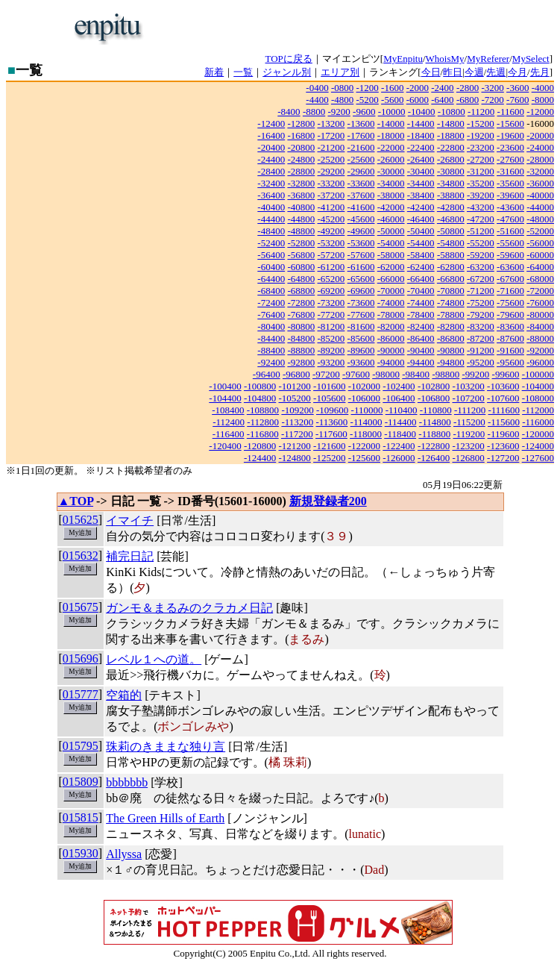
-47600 (510, 219)
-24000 (540, 147)
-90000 (391, 350)
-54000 (391, 243)
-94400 (421, 362)
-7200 (492, 100)
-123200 (468, 446)
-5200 (368, 100)
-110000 (367, 410)
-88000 (540, 338)
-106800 (434, 398)
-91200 (481, 350)
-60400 (271, 267)
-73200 (331, 303)
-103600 (503, 386)
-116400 (229, 434)
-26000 (391, 159)
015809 (81, 782)
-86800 (451, 338)
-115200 (469, 422)
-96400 (267, 374)
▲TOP (76, 501)
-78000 (391, 315)
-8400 (289, 112)
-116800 (263, 434)
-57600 (361, 255)
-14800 (451, 123)
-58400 (421, 255)
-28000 (540, 159)
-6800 (468, 100)
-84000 (540, 326)
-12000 (540, 112)
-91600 (510, 350)
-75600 (510, 303)
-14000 (391, 123)
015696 (81, 659)
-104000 (538, 386)
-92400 (271, 362)
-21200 (331, 147)
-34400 (421, 183)
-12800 (301, 123)
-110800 (436, 410)
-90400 (421, 350)
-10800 (452, 112)
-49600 (361, 231)
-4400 (317, 100)
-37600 (361, 195)
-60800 (301, 267)
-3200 (492, 88)
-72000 (540, 291)
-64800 (301, 279)
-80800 (301, 326)
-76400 (271, 315)
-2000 (418, 88)
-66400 (421, 279)
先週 (496, 72)
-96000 (540, 362)
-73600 (361, 303)
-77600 (361, 315)
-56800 (301, 255)
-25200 (331, 159)
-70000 (391, 291)
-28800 (301, 171)
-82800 (451, 326)
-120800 (260, 446)
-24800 (301, 159)
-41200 (331, 207)
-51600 (510, 231)
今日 (431, 72)
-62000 (391, 267)
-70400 (421, 291)
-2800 (468, 88)
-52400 (271, 243)
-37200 (331, 195)
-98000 (386, 374)
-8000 (543, 100)
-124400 (260, 458)
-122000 (364, 446)
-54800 (451, 243)
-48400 (271, 231)
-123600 (503, 446)
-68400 (271, 291)
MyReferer (488, 59)
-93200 (331, 362)
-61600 (361, 267)
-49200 (331, 231)
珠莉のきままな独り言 (166, 747)
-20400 (271, 147)
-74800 (451, 303)
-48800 (301, 231)
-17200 (331, 135)
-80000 (540, 315)
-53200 (331, 243)
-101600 (329, 386)
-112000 (538, 410)
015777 (81, 694)
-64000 (540, 267)
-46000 (391, 219)
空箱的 (124, 695)
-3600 (517, 88)
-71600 (510, 291)
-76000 (540, 303)
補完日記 (130, 556)
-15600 (510, 123)
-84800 (301, 338)
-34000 (391, 183)
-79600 (510, 315)
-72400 (271, 303)
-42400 (421, 207)
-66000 (391, 279)
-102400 (399, 386)
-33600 (361, 183)
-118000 (366, 434)
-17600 (361, 135)
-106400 (399, 398)
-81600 (361, 326)
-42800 (451, 207)
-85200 (331, 338)
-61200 (331, 267)
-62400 (421, 267)
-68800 (301, 291)
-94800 (451, 362)
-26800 (451, 159)
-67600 (510, 279)
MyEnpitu (403, 59)
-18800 (451, 135)
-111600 (504, 410)
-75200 (481, 303)
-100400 (225, 386)
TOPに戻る (289, 59)
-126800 (468, 458)
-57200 (331, 255)
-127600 (538, 458)
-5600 (392, 100)
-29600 (361, 171)
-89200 (331, 350)
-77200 (331, 315)
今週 (474, 72)
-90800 (451, 350)
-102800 (434, 386)
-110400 (402, 410)
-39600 (510, 195)
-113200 (297, 422)
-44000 (540, 207)
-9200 (339, 112)
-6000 (418, 100)
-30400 (421, 171)
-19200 (481, 135)
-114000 (366, 422)
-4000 (543, 88)
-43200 (481, 207)
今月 (517, 72)
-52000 (540, 231)
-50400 (421, 231)
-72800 (301, 303)
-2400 (442, 88)
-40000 (540, 195)
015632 (81, 556)
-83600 (510, 326)
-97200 (326, 374)
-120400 (225, 446)
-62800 (451, 267)
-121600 (329, 446)
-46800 (451, 219)
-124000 (538, 446)
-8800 (314, 112)
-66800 (451, 279)
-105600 (329, 398)
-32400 (271, 183)
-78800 (451, 315)
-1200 (368, 88)
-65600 (361, 279)
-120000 (538, 434)
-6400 (442, 100)
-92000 (540, 350)
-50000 (391, 231)
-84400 (271, 338)
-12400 (271, 123)
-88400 (271, 350)
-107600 (503, 398)
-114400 (401, 422)
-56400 (271, 255)
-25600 (361, 159)
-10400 (422, 112)
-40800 (301, 207)
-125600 (364, 458)
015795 (81, 746)
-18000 (391, 135)
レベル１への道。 (154, 659)
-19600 (510, 135)
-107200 (468, 398)
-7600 (517, 100)
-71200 (481, 291)
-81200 (331, 326)
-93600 (361, 362)
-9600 (364, 112)
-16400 (271, 135)
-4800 (342, 100)
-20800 (301, 147)
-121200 (295, 446)
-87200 (481, 338)
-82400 (421, 326)
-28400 (271, 171)
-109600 (332, 410)
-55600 (510, 243)
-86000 (391, 338)
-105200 (295, 398)
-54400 (421, 243)
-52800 (301, 243)
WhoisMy (445, 59)
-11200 (481, 112)
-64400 (271, 279)
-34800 (451, 183)
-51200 (481, 231)
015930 (81, 853)
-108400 (228, 410)
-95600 (510, 362)
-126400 (434, 458)
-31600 (510, 171)
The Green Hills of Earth (165, 818)
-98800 (446, 374)
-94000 (391, 362)
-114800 (435, 422)
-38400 (421, 195)
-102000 (364, 386)
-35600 (510, 183)
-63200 (481, 267)
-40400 (271, 207)
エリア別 (340, 72)
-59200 (481, 255)
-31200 (481, 171)
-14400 (421, 123)
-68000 (540, 279)
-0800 (342, 88)
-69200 (331, 291)
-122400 (399, 446)
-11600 (511, 112)
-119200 (469, 434)
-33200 (331, 183)
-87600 (510, 338)
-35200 (481, 183)
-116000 (538, 422)
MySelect (531, 59)
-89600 (361, 350)
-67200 (481, 279)
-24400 (271, 159)
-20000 (540, 135)
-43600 (510, 207)
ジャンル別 (287, 72)
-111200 (470, 410)
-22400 (421, 147)
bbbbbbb (127, 782)
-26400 (421, 159)
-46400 (421, 219)
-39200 (481, 195)
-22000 (391, 147)
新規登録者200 (328, 501)
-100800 (260, 386)
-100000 (538, 374)
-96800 (296, 374)
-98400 (416, 374)
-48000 (540, 219)
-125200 (329, 458)
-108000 (538, 398)
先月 (540, 72)
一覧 (243, 72)
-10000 (392, 112)
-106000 (364, 398)
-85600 (361, 338)
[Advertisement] (330, 28)
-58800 (451, 255)
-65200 (331, 279)
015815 (81, 817)
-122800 (434, 446)
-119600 (504, 434)
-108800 (263, 410)
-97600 (356, 374)
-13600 (361, 123)
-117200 (297, 434)
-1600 (392, 88)
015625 (81, 520)
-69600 (361, 291)
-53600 (361, 243)
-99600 (506, 374)
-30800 (451, 171)
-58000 (391, 255)
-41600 (361, 207)
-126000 (399, 458)
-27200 (481, 159)
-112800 (263, 422)
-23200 (481, 147)
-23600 (510, 147)
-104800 (260, 398)
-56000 (540, 243)
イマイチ (130, 520)
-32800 (301, 183)
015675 (81, 607)
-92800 (301, 362)
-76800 (301, 315)
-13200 (331, 123)
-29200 (331, 171)
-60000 (540, 255)
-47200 (481, 219)
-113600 (331, 422)
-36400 (271, 195)
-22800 (451, 147)
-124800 (295, 458)
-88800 (301, 350)
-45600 (361, 219)
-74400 (421, 303)
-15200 (481, 123)
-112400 (229, 422)
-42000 (391, 207)
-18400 (421, 135)
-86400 (421, 338)
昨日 (453, 72)
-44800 (301, 219)
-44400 (271, 219)
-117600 (331, 434)
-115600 (504, 422)
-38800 (451, 195)
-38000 (391, 195)
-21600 (361, 147)
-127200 (503, 458)
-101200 (295, 386)
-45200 (331, 219)
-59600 (510, 255)
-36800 (301, 195)
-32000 (540, 171)
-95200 (481, 362)
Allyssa (124, 854)
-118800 (434, 434)
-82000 (391, 326)
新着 (214, 72)
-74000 (391, 303)
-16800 (301, 135)
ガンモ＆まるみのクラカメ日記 (189, 608)
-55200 (481, 243)
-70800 (451, 291)
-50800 (451, 231)
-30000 (391, 171)
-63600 (510, 267)
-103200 (468, 386)
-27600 (510, 159)
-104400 (225, 398)
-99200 (475, 374)
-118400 (400, 434)
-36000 (540, 183)
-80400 (271, 326)
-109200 (297, 410)
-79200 (481, 315)
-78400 (421, 315)
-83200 (481, 326)
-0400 (317, 88)
